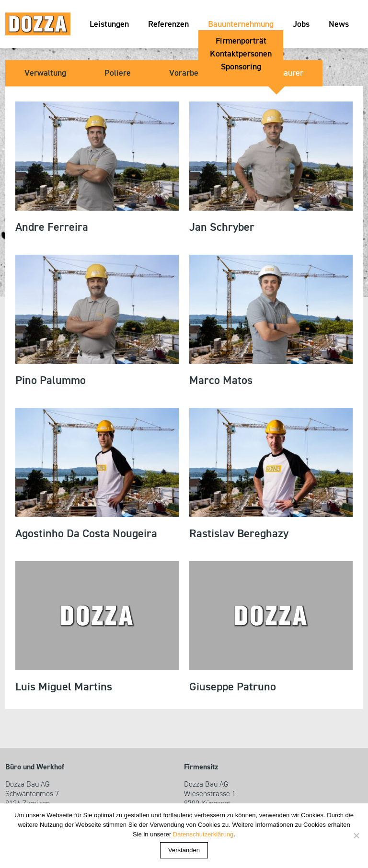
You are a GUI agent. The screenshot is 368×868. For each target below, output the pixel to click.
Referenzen (168, 24)
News (339, 24)
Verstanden (184, 850)
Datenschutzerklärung (203, 834)
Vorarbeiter (190, 73)
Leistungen (109, 24)
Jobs (301, 24)
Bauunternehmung (241, 24)
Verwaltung (45, 73)
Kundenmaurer (276, 73)
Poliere (118, 73)
